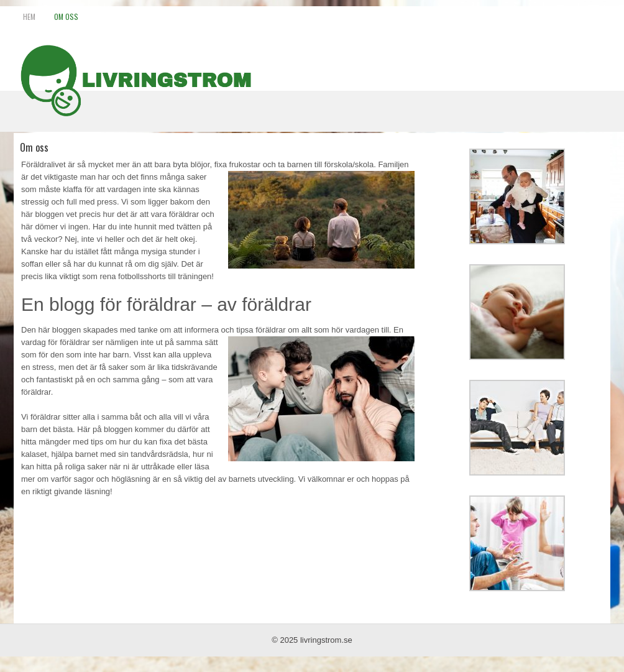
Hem (29, 16)
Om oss (66, 16)
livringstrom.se (326, 640)
